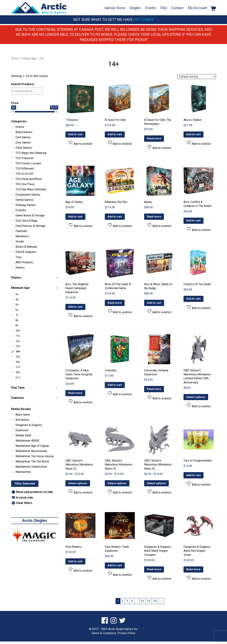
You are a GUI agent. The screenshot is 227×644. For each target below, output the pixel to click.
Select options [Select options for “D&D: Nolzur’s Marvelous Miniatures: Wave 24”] (118, 485)
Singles (135, 8)
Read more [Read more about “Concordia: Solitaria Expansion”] (154, 391)
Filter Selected (25, 484)
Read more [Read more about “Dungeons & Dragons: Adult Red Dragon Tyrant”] (194, 572)
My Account (198, 8)
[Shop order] (197, 77)
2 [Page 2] (123, 603)
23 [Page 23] (149, 603)
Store (15, 58)
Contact (177, 8)
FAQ (164, 8)
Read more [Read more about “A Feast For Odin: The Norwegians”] (154, 139)
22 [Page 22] (142, 603)
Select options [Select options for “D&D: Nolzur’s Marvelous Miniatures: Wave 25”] (157, 485)
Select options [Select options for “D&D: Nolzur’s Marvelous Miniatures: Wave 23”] (78, 485)
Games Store (115, 8)
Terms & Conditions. (104, 635)
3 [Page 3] (127, 603)
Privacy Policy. (127, 635)
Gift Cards (144, 20)
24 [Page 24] (155, 603)
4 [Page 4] (132, 603)
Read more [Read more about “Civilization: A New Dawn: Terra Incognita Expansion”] (76, 394)
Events (151, 8)
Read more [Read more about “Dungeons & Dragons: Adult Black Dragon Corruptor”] (154, 572)
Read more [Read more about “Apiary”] (154, 217)
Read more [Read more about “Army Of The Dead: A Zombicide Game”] (115, 304)
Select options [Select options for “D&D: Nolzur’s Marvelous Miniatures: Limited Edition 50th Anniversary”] (196, 398)
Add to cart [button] (76, 135)
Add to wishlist (80, 143)
